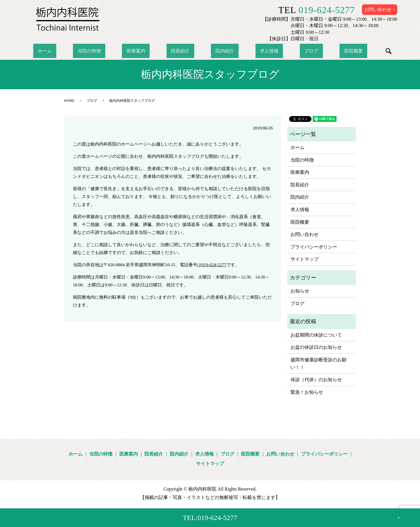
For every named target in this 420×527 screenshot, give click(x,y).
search (352, 51)
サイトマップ (304, 259)
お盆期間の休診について (316, 335)
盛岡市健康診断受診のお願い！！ (318, 364)
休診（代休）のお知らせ (316, 380)
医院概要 (322, 51)
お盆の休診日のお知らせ (316, 347)
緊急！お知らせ (307, 392)
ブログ (289, 51)
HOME (69, 101)
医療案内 (149, 51)
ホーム (76, 51)
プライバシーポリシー (314, 247)
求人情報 (256, 51)
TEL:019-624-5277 (210, 518)
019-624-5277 (327, 10)
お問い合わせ (378, 9)
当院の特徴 (111, 51)
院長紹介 (185, 51)
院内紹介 (220, 51)
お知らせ (300, 291)
